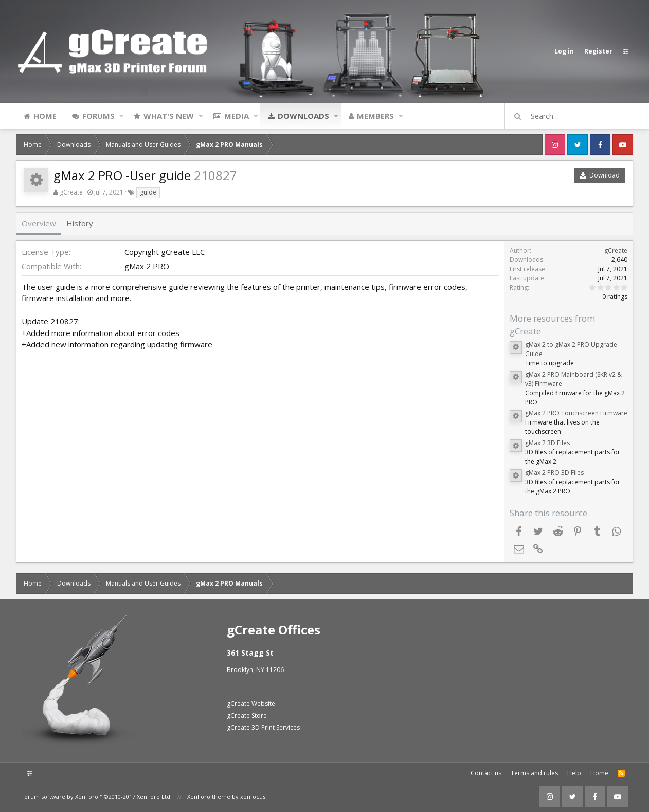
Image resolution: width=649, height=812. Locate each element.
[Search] (573, 116)
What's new (169, 116)
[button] (122, 116)
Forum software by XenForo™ (96, 796)
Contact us (486, 773)
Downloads (303, 116)
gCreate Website (251, 704)
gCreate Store (247, 716)
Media (237, 116)
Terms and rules (534, 773)
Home (45, 116)
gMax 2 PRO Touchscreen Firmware (576, 413)
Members (375, 116)
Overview (39, 223)
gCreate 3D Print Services (263, 727)
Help (574, 773)
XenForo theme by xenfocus (226, 796)
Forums (98, 116)
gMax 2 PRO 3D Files (554, 473)
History (80, 223)
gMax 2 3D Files (547, 443)
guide (148, 192)
